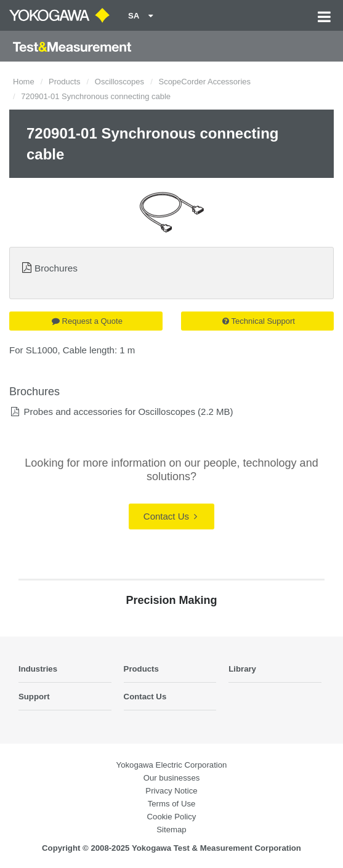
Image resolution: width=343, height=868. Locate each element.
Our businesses (172, 778)
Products (64, 82)
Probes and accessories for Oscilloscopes (109, 412)
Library (242, 669)
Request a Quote (87, 321)
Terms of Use (172, 804)
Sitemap (171, 830)
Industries (38, 669)
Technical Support (259, 321)
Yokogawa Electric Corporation (172, 765)
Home (24, 82)
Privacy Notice (171, 791)
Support (34, 697)
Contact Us (170, 516)
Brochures (56, 268)
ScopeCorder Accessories (204, 82)
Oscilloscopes (119, 82)
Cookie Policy (172, 817)
